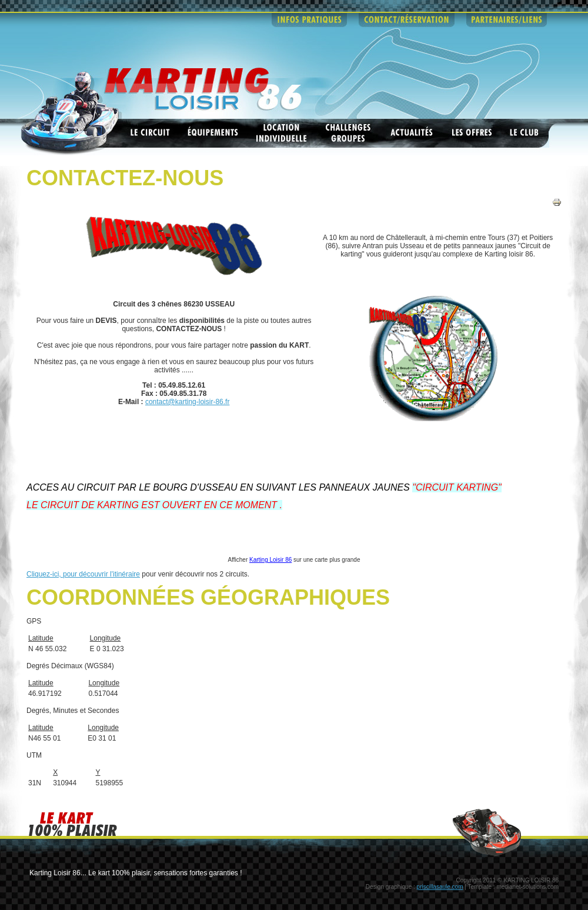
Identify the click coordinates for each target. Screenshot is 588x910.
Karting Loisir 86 (270, 560)
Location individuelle (282, 133)
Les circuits (150, 133)
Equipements (213, 133)
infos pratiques (309, 20)
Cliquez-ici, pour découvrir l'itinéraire (83, 574)
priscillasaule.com (440, 887)
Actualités (412, 133)
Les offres (472, 133)
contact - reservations (407, 20)
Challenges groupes (349, 133)
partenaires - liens (507, 20)
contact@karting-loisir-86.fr (188, 402)
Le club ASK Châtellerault (525, 133)
